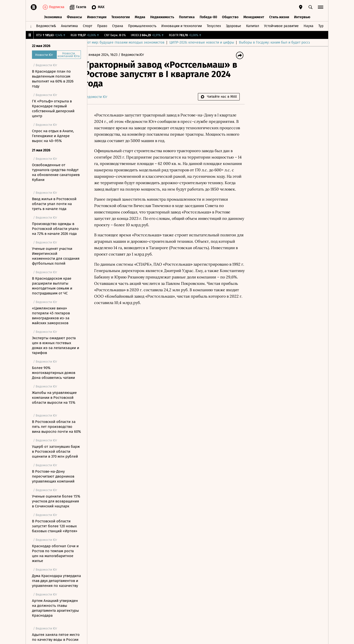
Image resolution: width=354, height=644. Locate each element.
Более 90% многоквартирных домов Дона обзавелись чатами (54, 373)
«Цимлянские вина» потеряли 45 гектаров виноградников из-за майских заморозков (51, 316)
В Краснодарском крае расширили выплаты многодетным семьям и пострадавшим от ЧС (52, 286)
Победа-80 (208, 17)
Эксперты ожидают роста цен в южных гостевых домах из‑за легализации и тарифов (56, 345)
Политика (187, 17)
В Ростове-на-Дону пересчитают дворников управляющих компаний (53, 476)
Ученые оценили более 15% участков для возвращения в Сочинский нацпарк (56, 501)
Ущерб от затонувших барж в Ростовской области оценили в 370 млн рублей (56, 451)
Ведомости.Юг (140, 55)
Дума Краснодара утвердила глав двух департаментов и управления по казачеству (56, 581)
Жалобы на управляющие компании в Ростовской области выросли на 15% (54, 398)
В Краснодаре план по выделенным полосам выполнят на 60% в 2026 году (53, 79)
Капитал (253, 25)
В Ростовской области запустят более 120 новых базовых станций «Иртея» (55, 526)
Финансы (74, 17)
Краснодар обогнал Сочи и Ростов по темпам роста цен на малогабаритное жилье (55, 553)
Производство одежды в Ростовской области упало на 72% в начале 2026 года (55, 229)
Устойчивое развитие (281, 25)
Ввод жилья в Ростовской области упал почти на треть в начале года (54, 204)
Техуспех (214, 25)
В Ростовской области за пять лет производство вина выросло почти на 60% (56, 427)
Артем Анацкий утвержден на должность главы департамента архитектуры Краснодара (55, 608)
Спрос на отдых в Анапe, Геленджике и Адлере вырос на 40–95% (53, 136)
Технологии (121, 17)
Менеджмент (254, 17)
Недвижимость (162, 17)
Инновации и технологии (182, 25)
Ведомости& (46, 25)
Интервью (302, 17)
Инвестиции (97, 17)
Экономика (53, 17)
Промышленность (142, 25)
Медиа (140, 17)
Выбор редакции (106, 42)
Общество (230, 17)
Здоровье (234, 25)
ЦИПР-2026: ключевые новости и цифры (263, 42)
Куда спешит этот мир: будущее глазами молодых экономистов (175, 42)
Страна (118, 25)
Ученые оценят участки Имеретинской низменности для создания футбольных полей (56, 256)
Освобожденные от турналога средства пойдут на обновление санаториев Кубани (56, 172)
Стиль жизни (279, 17)
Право (102, 25)
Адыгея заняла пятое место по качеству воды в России (56, 637)
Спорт (88, 25)
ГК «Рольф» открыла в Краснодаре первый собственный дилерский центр (53, 109)
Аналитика (69, 25)
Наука (309, 25)
